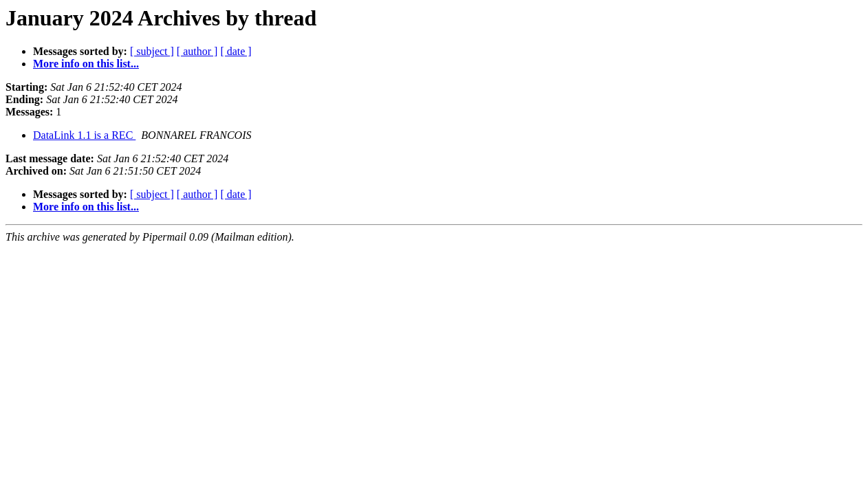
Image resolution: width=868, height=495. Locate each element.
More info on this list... (86, 64)
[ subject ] (152, 51)
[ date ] (236, 51)
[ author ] (197, 51)
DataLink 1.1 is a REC (84, 135)
